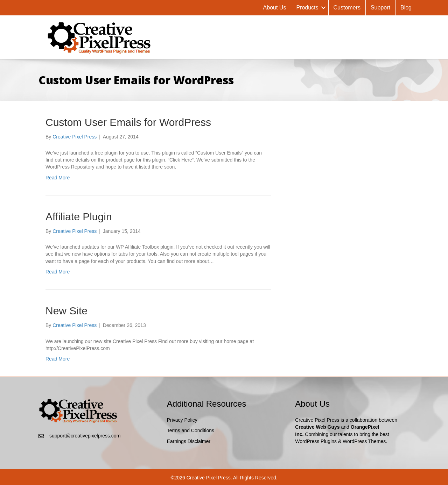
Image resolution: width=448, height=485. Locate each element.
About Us (275, 8)
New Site (66, 311)
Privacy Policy (182, 420)
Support (380, 8)
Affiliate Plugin (79, 217)
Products (307, 8)
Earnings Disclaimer (189, 441)
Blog (406, 8)
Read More (58, 178)
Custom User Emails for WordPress (128, 122)
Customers (347, 8)
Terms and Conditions (191, 430)
